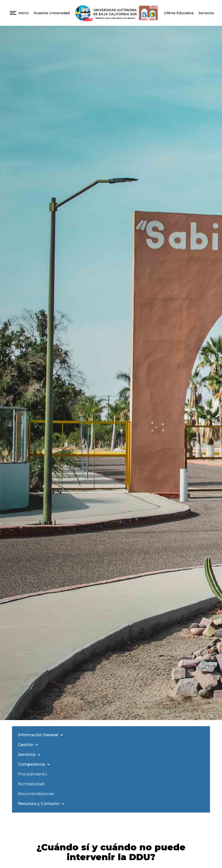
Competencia (34, 764)
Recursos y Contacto (42, 804)
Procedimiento (33, 774)
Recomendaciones (36, 794)
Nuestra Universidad (52, 13)
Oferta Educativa (179, 13)
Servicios (206, 13)
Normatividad (31, 784)
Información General (41, 735)
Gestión (29, 745)
